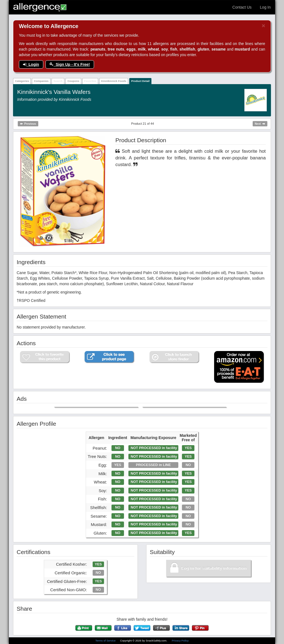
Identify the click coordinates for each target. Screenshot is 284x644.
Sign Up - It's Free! (70, 64)
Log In (265, 7)
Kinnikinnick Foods (114, 81)
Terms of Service (106, 641)
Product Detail (140, 81)
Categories (22, 81)
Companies (41, 81)
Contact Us (242, 7)
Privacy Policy (180, 641)
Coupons (73, 81)
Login (31, 64)
